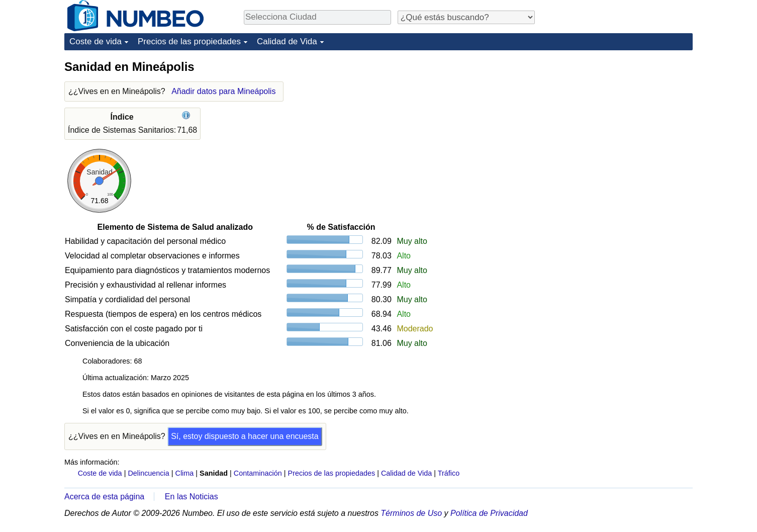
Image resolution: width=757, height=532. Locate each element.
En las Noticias (192, 497)
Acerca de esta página (104, 497)
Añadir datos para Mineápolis (223, 91)
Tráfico (449, 473)
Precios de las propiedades (189, 41)
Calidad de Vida (287, 41)
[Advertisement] (617, 122)
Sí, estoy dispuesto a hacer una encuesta (245, 436)
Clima (185, 473)
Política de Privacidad (489, 513)
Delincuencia (148, 473)
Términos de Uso (411, 513)
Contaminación (258, 473)
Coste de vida (96, 41)
